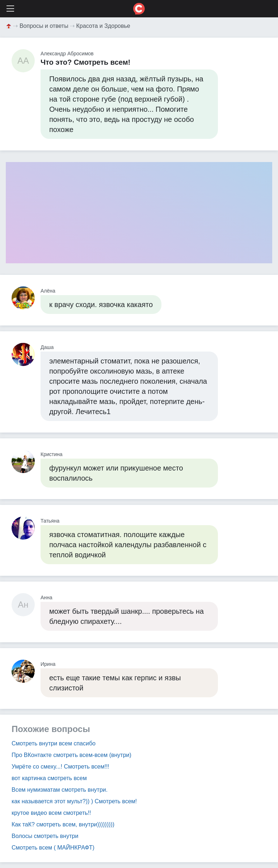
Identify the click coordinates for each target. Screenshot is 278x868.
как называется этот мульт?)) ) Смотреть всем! (74, 801)
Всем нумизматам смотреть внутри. (60, 790)
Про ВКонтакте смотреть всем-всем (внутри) (71, 755)
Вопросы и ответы (44, 26)
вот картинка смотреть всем (49, 778)
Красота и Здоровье (103, 26)
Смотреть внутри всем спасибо (54, 743)
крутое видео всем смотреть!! (51, 813)
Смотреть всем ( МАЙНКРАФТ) (53, 848)
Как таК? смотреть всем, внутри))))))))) (63, 824)
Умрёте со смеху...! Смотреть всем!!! (60, 767)
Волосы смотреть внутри (45, 836)
